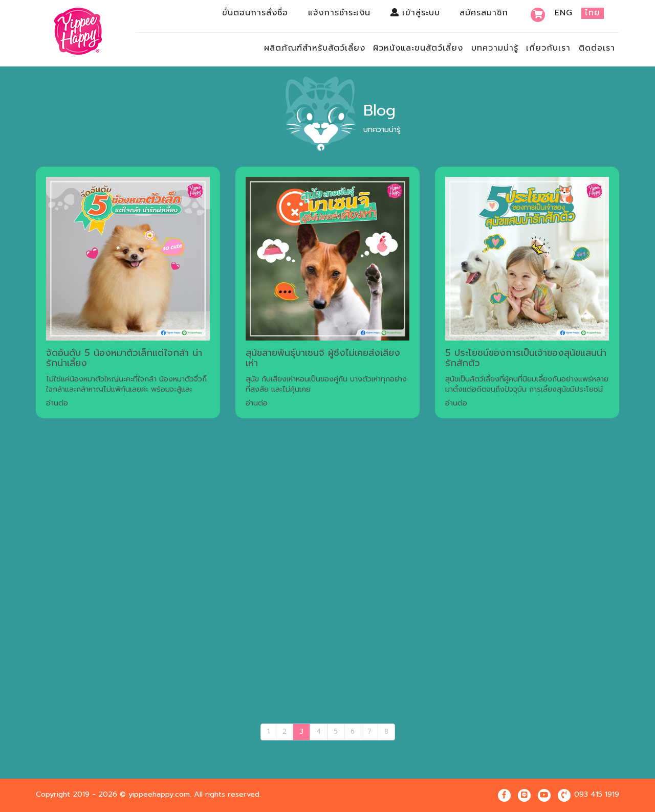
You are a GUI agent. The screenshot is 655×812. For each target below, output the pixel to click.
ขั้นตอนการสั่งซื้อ (255, 13)
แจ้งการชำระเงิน (339, 13)
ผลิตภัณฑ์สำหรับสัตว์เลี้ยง (315, 48)
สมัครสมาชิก (484, 13)
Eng (564, 13)
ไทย (593, 13)
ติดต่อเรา (597, 48)
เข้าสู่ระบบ (415, 13)
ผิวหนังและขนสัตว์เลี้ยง (418, 48)
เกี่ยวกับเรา (548, 48)
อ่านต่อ (57, 403)
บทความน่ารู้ (495, 48)
